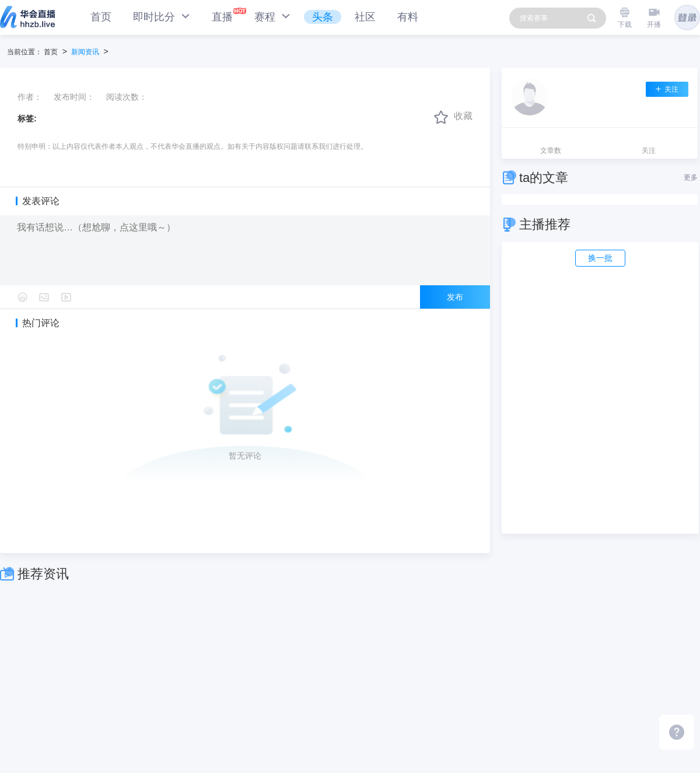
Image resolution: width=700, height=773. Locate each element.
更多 (691, 177)
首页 (101, 17)
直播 (222, 17)
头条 (323, 17)
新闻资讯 (85, 52)
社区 (365, 17)
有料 (408, 17)
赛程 (273, 17)
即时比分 (162, 17)
